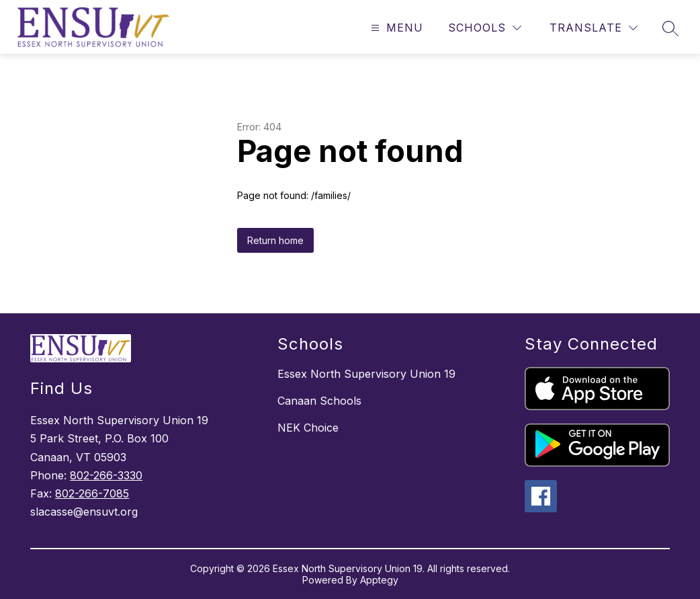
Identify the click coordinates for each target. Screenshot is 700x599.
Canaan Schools (319, 401)
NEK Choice (308, 428)
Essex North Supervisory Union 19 (366, 374)
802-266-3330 (106, 475)
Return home (275, 240)
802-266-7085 (92, 493)
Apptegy (379, 580)
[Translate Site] (594, 28)
